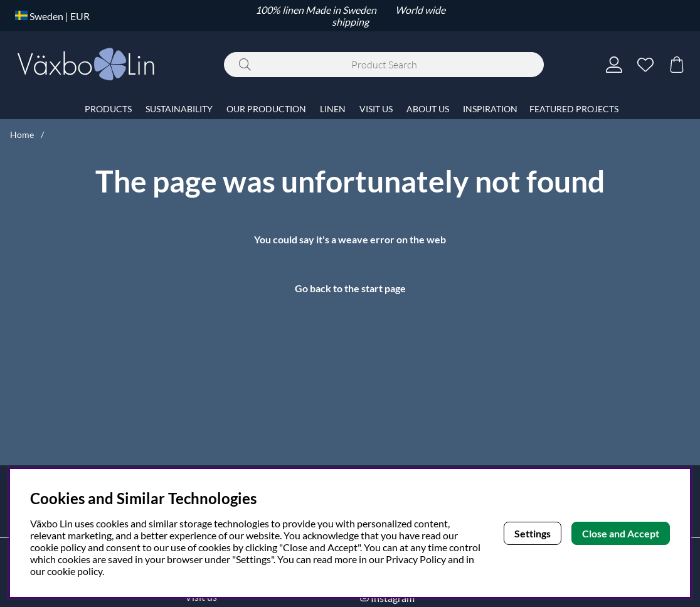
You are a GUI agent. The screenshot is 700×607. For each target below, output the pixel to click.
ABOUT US (428, 109)
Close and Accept (621, 533)
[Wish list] (645, 65)
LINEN (333, 109)
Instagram (393, 598)
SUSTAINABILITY (179, 109)
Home (22, 135)
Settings (533, 533)
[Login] (614, 65)
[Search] (384, 65)
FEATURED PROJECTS (574, 109)
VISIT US (376, 109)
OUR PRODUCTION (266, 109)
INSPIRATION (490, 109)
